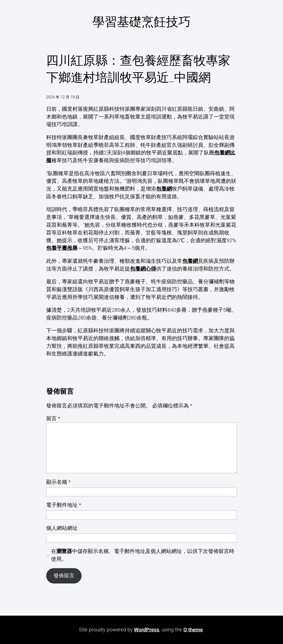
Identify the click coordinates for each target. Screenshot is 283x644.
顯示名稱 (58, 482)
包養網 (164, 189)
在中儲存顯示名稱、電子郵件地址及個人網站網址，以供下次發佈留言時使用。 (143, 555)
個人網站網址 (62, 528)
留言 (53, 419)
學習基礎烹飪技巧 (141, 22)
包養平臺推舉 (62, 248)
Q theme (193, 630)
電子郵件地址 (64, 505)
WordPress (147, 630)
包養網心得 (143, 269)
